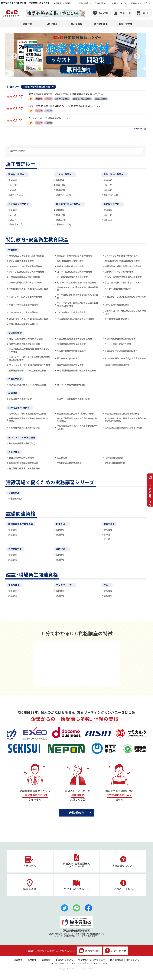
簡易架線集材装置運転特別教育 (23, 324)
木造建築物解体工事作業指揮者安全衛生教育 (125, 358)
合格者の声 (77, 813)
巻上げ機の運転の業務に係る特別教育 (122, 282)
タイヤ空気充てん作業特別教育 (71, 312)
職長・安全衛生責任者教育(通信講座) (26, 339)
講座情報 (12, 534)
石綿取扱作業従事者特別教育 (70, 261)
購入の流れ (76, 24)
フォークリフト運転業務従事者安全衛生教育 (30, 365)
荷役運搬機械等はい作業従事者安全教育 (27, 370)
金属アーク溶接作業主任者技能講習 (73, 399)
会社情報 (18, 960)
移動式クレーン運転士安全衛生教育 (121, 351)
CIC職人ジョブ (118, 3)
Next (137, 57)
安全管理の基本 (16, 498)
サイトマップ (101, 963)
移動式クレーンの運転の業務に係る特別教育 (125, 297)
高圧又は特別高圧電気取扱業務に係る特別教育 (77, 297)
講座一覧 (27, 24)
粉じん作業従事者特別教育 (21, 261)
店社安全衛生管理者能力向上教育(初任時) (124, 428)
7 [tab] (87, 73)
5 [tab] (78, 73)
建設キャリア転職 (139, 3)
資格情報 (12, 180)
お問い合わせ (126, 24)
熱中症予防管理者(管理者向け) (71, 385)
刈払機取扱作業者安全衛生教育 (71, 351)
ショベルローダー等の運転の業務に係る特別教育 (125, 312)
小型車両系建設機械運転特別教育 (24, 277)
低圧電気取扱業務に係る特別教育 (72, 277)
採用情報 (32, 960)
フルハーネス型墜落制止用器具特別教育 (123, 277)
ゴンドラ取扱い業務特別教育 (118, 289)
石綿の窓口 (100, 3)
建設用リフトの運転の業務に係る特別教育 (29, 319)
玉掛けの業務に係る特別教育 (70, 266)
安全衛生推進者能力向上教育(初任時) (122, 413)
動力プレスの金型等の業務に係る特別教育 (76, 282)
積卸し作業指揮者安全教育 (117, 365)
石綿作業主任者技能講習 (20, 399)
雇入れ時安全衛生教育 (67, 358)
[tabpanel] (76, 55)
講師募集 (46, 960)
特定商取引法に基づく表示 (92, 960)
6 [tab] (82, 73)
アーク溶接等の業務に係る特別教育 (25, 282)
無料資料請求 (101, 24)
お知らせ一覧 (140, 129)
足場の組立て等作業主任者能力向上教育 (27, 413)
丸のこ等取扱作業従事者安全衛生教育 (74, 339)
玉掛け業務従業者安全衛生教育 (71, 344)
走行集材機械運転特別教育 (117, 319)
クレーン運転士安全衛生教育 (118, 344)
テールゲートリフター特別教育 (23, 312)
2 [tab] (64, 73)
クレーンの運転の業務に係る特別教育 (26, 272)
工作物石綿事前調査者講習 (69, 463)
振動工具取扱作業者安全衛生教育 (24, 344)
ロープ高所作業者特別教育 (117, 305)
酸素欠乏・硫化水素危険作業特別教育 (74, 256)
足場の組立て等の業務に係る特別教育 (26, 256)
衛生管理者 (62, 458)
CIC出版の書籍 (82, 3)
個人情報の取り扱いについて (125, 960)
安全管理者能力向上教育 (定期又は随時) (75, 413)
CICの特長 (52, 24)
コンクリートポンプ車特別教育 (119, 272)
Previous (14, 57)
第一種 (107, 534)
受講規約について (64, 960)
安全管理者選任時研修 (115, 463)
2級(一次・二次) (16, 195)
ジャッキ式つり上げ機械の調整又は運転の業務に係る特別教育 (77, 304)
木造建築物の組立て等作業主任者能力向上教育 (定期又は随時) (125, 420)
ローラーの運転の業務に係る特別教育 (74, 272)
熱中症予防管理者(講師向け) (22, 443)
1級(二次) (13, 190)
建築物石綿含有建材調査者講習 (23, 463)
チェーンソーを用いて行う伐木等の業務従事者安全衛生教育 (30, 358)
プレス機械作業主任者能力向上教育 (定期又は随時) (77, 428)
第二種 (107, 539)
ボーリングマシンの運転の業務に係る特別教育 (77, 289)
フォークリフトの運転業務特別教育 (25, 266)
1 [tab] (60, 73)
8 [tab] (91, 73)
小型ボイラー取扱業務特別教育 (23, 305)
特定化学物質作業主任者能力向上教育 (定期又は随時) (77, 420)
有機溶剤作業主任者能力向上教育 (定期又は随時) (29, 420)
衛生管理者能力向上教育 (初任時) (24, 428)
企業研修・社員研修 (62, 3)
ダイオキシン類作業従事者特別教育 (121, 256)
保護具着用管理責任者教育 (21, 458)
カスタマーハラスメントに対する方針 (70, 963)
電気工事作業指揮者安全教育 (70, 365)
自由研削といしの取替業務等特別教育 (122, 261)
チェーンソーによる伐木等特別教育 (25, 297)
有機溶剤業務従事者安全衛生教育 (120, 339)
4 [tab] (73, 73)
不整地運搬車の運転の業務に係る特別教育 (29, 289)
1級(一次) (13, 185)
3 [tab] (69, 73)
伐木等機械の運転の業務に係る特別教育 (75, 319)
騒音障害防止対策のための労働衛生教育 (27, 385)
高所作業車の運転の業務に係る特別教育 (123, 266)
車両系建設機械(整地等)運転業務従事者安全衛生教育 (29, 350)
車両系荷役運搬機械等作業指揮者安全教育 (76, 370)
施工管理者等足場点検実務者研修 (24, 468)
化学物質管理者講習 (114, 458)
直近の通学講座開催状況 (38, 86)
